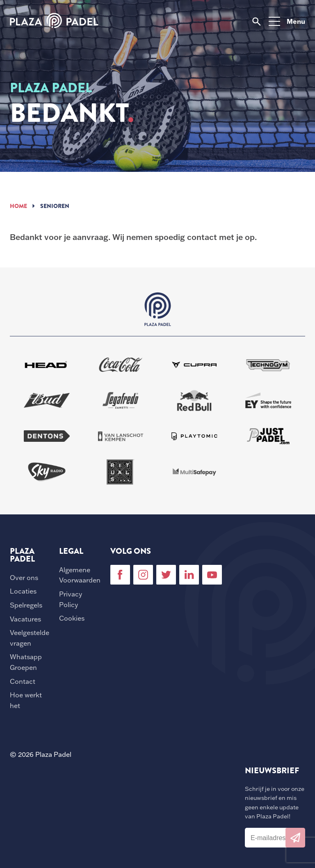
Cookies (72, 618)
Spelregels (26, 605)
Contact (23, 681)
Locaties (23, 591)
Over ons (24, 578)
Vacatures (25, 619)
